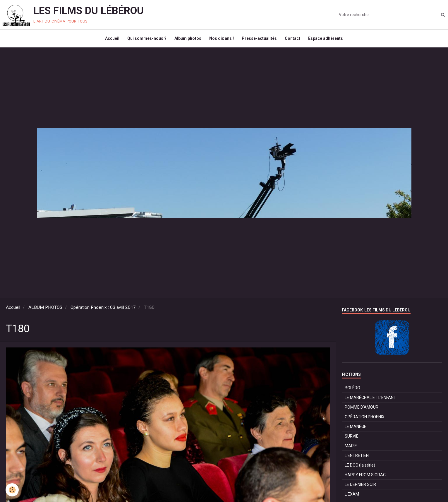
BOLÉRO (352, 390)
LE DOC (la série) (360, 468)
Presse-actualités (260, 40)
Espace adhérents (328, 40)
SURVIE (352, 439)
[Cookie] (12, 490)
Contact (294, 40)
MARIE (351, 448)
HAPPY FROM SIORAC (365, 477)
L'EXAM (352, 497)
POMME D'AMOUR (362, 410)
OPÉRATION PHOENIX (365, 419)
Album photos (187, 40)
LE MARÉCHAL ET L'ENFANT (370, 400)
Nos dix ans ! (222, 40)
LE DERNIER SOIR (360, 487)
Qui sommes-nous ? (145, 40)
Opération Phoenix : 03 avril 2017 (103, 310)
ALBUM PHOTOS (45, 310)
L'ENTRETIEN (357, 458)
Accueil (110, 40)
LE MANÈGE (356, 429)
